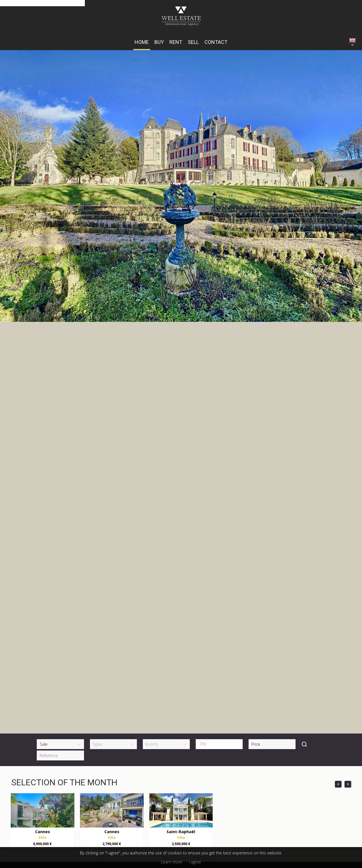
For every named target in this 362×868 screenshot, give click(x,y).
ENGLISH (352, 40)
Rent (176, 42)
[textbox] (221, 606)
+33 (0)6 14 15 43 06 (102, 790)
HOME (142, 42)
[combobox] (219, 607)
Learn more (172, 862)
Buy (159, 42)
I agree (195, 862)
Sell (193, 42)
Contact (216, 42)
